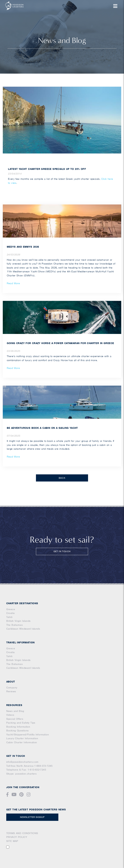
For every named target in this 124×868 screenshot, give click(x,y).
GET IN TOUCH (62, 551)
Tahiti (9, 617)
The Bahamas (14, 625)
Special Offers (15, 719)
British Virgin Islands (18, 621)
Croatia (11, 613)
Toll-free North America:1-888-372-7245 (29, 766)
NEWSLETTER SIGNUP (32, 817)
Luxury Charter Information (22, 738)
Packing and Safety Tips (21, 723)
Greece (11, 609)
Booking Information (18, 727)
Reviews (11, 691)
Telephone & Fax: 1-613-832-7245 (26, 770)
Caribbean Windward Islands (23, 629)
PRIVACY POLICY (17, 837)
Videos (10, 715)
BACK (62, 478)
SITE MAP (12, 841)
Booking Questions (17, 731)
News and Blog (15, 711)
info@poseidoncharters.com (22, 762)
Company (12, 688)
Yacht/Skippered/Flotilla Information (28, 735)
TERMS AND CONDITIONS (22, 833)
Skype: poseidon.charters (21, 774)
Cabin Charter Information (22, 742)
